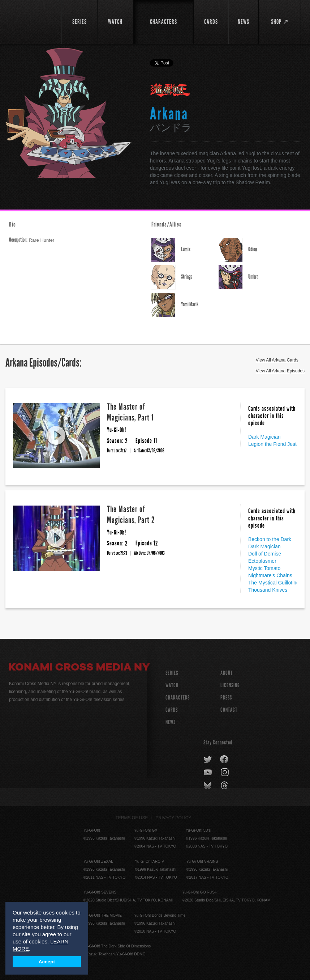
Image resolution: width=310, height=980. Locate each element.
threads (225, 786)
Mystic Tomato (264, 568)
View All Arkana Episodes (280, 371)
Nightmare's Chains (270, 575)
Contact (229, 710)
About (227, 673)
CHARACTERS (178, 698)
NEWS (171, 722)
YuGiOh (31, 22)
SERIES (172, 673)
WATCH (172, 685)
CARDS (172, 710)
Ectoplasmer (262, 561)
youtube (208, 773)
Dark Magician (264, 437)
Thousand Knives (268, 590)
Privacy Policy (174, 818)
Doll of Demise (265, 554)
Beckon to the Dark (270, 539)
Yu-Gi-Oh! (170, 90)
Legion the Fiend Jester (275, 444)
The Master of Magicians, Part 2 (131, 514)
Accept (47, 962)
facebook (225, 760)
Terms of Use (132, 818)
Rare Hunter (32, 240)
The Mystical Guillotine (274, 583)
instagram (225, 773)
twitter (208, 760)
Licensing (230, 685)
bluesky (208, 786)
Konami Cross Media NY (79, 668)
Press (226, 698)
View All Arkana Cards (277, 360)
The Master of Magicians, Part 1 (130, 412)
